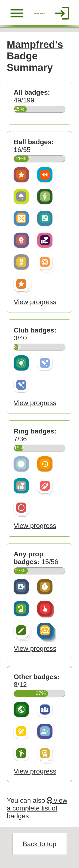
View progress (35, 302)
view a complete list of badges (37, 808)
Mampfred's (35, 44)
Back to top (39, 844)
